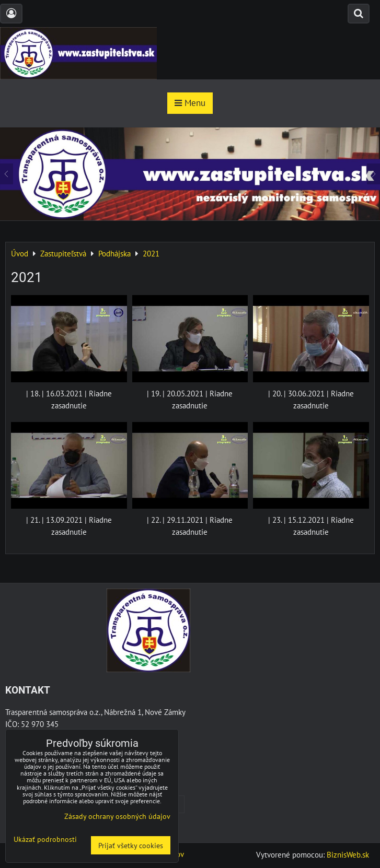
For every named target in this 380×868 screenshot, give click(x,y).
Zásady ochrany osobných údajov (117, 816)
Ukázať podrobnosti (45, 839)
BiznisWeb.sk (348, 854)
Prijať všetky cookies (131, 845)
